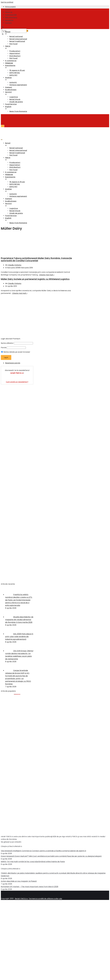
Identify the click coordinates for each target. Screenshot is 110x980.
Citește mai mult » (47, 275)
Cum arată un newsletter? (17, 382)
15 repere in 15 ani (17, 70)
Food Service (11, 104)
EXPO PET (13, 75)
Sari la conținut (7, 2)
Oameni (9, 87)
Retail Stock (15, 99)
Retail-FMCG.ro (21, 899)
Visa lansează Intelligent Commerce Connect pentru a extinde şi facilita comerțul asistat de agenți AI (43, 851)
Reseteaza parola (13, 363)
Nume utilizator (7, 343)
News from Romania (18, 111)
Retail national (16, 36)
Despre (8, 9)
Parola (4, 348)
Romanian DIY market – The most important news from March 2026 (30, 887)
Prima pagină (10, 7)
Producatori (15, 51)
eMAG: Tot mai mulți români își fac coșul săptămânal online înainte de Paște (33, 862)
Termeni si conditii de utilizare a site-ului (45, 899)
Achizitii (13, 82)
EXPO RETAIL (15, 73)
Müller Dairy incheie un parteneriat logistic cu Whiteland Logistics (35, 279)
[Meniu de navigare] (3, 126)
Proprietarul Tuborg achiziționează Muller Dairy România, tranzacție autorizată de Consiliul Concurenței (36, 259)
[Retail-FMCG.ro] (17, 16)
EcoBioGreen (11, 90)
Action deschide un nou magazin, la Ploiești (19, 881)
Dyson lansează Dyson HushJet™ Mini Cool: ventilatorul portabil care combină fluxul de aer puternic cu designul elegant (51, 856)
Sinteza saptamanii (18, 85)
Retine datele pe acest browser (16, 352)
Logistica (14, 97)
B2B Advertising (11, 17)
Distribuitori (15, 56)
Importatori (15, 53)
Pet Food (13, 44)
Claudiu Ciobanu (15, 265)
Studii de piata (16, 102)
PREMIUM (9, 63)
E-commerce (11, 61)
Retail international (18, 39)
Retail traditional (17, 41)
